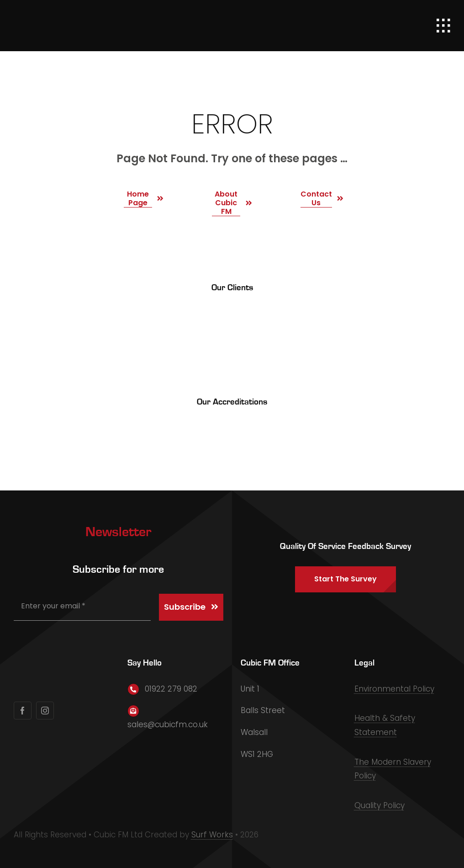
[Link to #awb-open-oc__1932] (443, 26)
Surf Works (212, 835)
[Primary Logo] (66, 14)
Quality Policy (380, 805)
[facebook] (23, 711)
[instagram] (45, 711)
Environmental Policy (394, 689)
